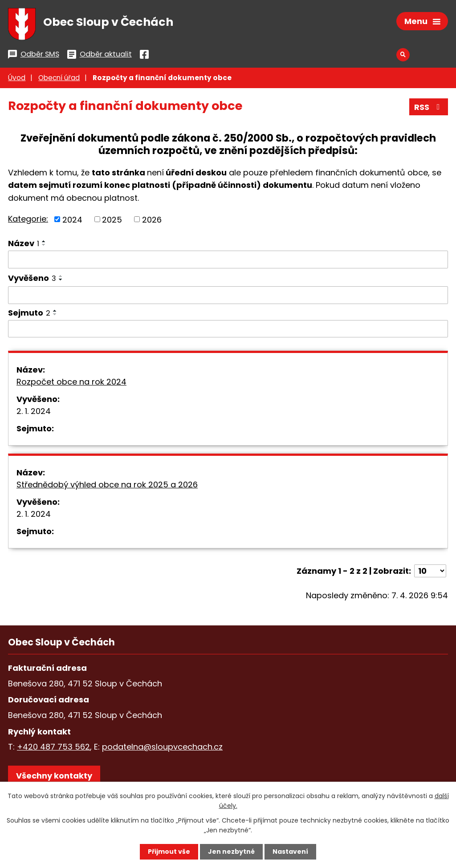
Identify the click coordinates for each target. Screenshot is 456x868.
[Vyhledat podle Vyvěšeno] (228, 295)
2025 (112, 219)
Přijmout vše (169, 852)
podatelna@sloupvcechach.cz (162, 747)
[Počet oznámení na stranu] (430, 571)
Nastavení (290, 852)
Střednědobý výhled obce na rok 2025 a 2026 (107, 485)
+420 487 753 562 (53, 747)
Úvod (17, 78)
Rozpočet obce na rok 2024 (71, 382)
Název (24, 243)
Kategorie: (28, 219)
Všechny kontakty (54, 776)
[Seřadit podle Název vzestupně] (44, 241)
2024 (72, 219)
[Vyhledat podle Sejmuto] (228, 329)
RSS (429, 107)
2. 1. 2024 (34, 411)
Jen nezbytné (231, 852)
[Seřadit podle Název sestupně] (44, 245)
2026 (152, 219)
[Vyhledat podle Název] (228, 260)
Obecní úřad (59, 78)
